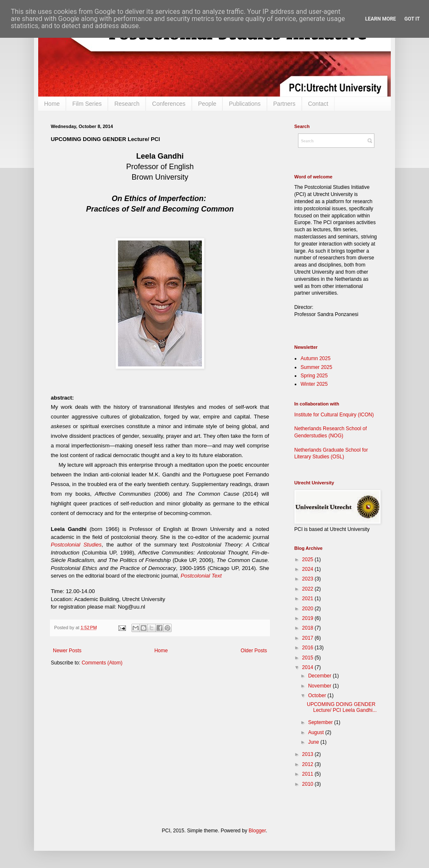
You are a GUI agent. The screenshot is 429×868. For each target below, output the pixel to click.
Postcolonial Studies (76, 545)
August (317, 732)
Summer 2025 (316, 367)
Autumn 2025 (315, 358)
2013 (309, 754)
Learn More (381, 19)
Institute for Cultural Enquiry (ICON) (334, 415)
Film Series (87, 104)
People (207, 104)
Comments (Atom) (102, 663)
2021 (309, 599)
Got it (412, 19)
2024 (309, 569)
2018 (309, 628)
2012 (309, 764)
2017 (309, 638)
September (321, 722)
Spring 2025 (314, 376)
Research (127, 104)
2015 (309, 658)
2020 (309, 609)
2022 (309, 589)
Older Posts (254, 651)
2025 (309, 559)
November (320, 686)
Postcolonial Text (201, 576)
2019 (309, 618)
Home (52, 104)
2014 (309, 667)
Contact (318, 104)
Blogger (257, 831)
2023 (309, 579)
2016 (309, 648)
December (320, 676)
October (318, 695)
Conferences (169, 104)
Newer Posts (67, 651)
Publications (245, 104)
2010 (309, 784)
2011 (309, 774)
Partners (284, 104)
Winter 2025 (314, 384)
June (314, 742)
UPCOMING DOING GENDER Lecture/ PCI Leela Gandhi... (342, 707)
